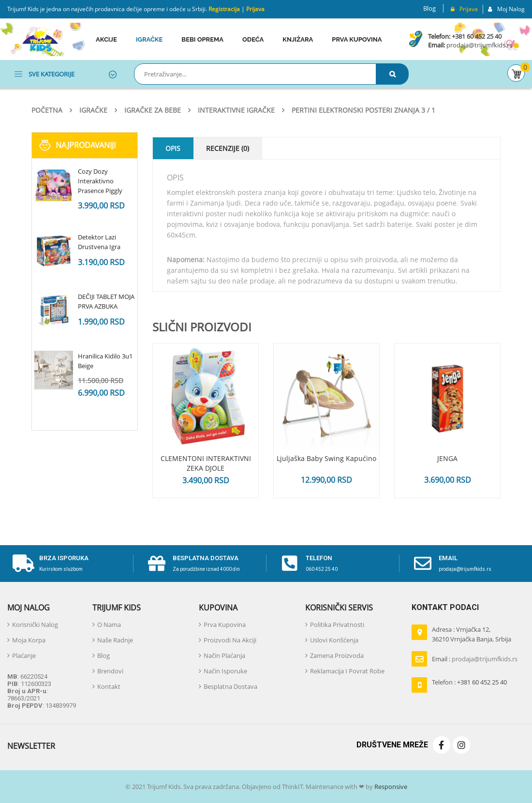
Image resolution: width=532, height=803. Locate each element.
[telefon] (290, 564)
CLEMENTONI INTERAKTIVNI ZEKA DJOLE (206, 463)
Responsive (390, 787)
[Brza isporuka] (23, 564)
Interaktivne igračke (236, 110)
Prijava (255, 9)
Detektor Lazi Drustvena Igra (99, 242)
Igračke (93, 110)
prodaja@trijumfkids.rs (479, 45)
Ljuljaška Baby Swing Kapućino (326, 458)
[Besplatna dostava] (157, 564)
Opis (173, 148)
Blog (429, 8)
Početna (47, 110)
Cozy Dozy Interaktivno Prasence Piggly (100, 181)
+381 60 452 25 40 (477, 36)
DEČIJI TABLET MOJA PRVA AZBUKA (106, 301)
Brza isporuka (64, 558)
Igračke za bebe (153, 110)
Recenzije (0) (228, 148)
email (448, 558)
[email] (423, 564)
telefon (319, 558)
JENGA (447, 458)
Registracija (223, 9)
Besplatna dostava (206, 558)
